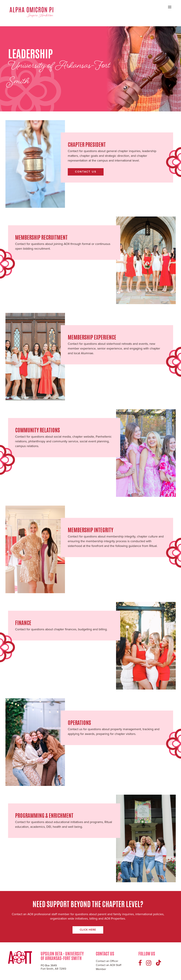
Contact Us (86, 172)
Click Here (88, 930)
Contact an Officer (107, 961)
